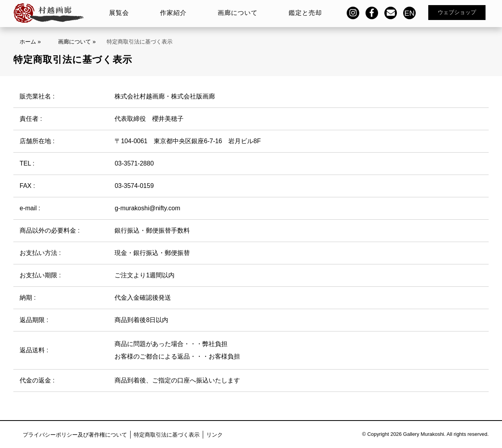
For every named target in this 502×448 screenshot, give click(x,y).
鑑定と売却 (305, 13)
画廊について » (77, 42)
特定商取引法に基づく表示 (167, 435)
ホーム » (30, 42)
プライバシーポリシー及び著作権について (75, 435)
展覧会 (119, 13)
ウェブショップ (457, 12)
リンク (215, 435)
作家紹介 (173, 13)
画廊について (238, 13)
